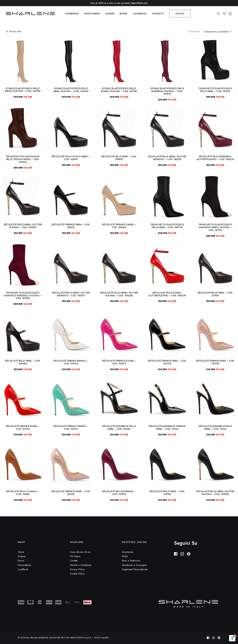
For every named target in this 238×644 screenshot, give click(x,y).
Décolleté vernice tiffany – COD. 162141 (71, 428)
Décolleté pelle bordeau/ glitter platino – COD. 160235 (215, 158)
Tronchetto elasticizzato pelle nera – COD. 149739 (167, 226)
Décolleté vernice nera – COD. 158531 (71, 226)
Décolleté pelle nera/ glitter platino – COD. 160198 (23, 226)
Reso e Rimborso (131, 561)
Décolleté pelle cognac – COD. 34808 (23, 493)
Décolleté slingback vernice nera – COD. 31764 (167, 428)
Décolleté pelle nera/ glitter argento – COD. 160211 (71, 294)
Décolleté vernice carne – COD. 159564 (119, 226)
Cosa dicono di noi (80, 552)
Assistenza (128, 552)
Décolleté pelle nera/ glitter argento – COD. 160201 (167, 158)
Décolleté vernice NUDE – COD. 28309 (71, 493)
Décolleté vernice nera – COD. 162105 (167, 362)
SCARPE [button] (110, 14)
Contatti (74, 561)
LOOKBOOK (140, 14)
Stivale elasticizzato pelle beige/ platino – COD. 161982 (23, 90)
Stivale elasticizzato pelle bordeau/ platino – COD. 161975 (167, 91)
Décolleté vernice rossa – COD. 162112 (23, 428)
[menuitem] (72, 14)
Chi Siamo (75, 556)
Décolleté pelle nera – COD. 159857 (119, 158)
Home (21, 552)
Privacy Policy (77, 569)
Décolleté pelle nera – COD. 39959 (167, 493)
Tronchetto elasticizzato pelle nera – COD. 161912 (215, 90)
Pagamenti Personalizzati (135, 569)
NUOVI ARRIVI (92, 14)
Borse (21, 561)
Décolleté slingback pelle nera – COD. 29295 (119, 428)
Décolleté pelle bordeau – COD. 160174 (119, 493)
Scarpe (22, 556)
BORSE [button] (123, 14)
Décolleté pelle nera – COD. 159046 (23, 362)
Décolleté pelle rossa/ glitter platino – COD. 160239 (167, 294)
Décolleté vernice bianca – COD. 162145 (71, 362)
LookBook (23, 569)
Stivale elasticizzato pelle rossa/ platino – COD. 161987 (119, 90)
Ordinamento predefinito (216, 32)
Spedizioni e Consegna (134, 565)
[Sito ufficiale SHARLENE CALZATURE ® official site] (31, 14)
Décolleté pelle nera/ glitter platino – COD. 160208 (119, 294)
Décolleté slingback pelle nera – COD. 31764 (215, 428)
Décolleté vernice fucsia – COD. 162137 (119, 362)
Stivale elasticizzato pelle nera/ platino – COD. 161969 (71, 90)
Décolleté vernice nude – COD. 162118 (215, 362)
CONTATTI (158, 14)
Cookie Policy (77, 574)
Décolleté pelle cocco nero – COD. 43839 (71, 158)
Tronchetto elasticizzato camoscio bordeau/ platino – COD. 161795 (23, 296)
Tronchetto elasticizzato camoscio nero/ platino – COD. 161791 (215, 227)
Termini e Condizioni (81, 565)
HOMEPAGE (72, 14)
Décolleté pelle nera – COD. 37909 (215, 294)
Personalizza (24, 565)
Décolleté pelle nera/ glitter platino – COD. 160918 (215, 493)
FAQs (125, 556)
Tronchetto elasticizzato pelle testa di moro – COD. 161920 (23, 159)
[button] (219, 14)
